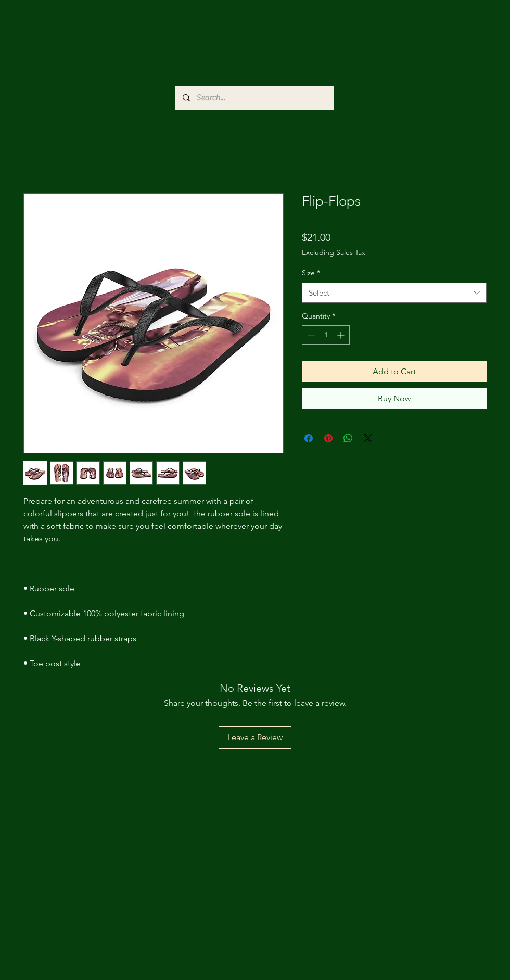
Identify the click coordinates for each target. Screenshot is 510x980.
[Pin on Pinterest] (328, 438)
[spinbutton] (326, 335)
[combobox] (394, 293)
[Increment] (342, 335)
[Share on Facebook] (309, 438)
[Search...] (254, 98)
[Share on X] (368, 438)
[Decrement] (310, 335)
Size (311, 273)
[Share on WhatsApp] (348, 438)
